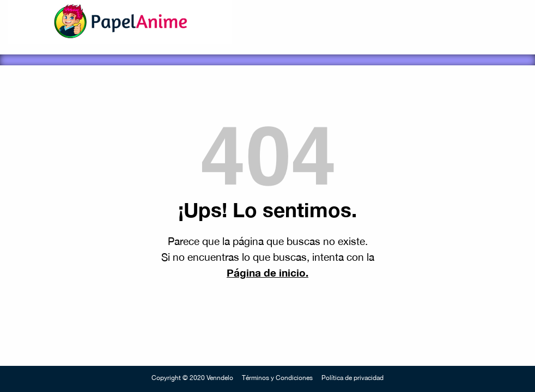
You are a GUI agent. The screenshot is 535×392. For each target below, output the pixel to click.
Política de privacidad (352, 378)
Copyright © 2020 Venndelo (192, 378)
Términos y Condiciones (277, 378)
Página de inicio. (267, 272)
